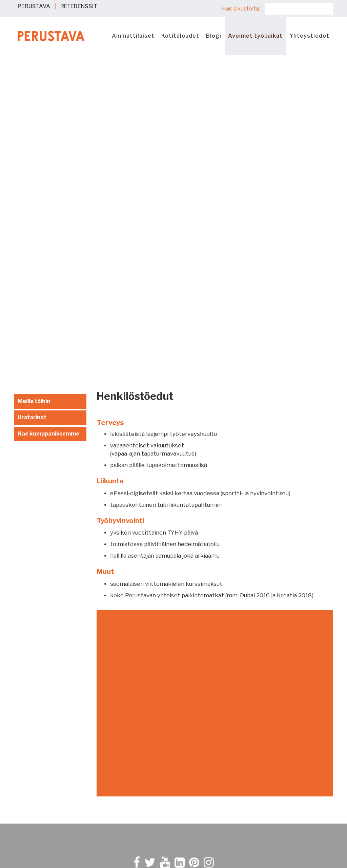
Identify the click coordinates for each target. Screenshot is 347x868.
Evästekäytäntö (202, 622)
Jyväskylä (194, 747)
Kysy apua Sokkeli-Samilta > (52, 657)
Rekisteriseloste (203, 630)
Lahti (188, 763)
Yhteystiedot (309, 36)
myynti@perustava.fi (42, 630)
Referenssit (33, 824)
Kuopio (190, 755)
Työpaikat (30, 832)
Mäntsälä (193, 771)
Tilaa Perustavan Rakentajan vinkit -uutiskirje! (238, 683)
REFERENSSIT (79, 6)
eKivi (23, 763)
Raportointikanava (206, 653)
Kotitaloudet (180, 36)
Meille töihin (34, 82)
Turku (189, 812)
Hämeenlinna (198, 739)
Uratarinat (32, 99)
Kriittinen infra (36, 796)
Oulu (187, 780)
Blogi (214, 36)
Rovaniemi (195, 788)
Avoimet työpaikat (255, 36)
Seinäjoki (193, 796)
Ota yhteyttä (32, 642)
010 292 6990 (33, 622)
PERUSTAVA (34, 6)
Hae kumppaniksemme (48, 115)
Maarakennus (34, 780)
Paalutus (28, 771)
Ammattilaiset (133, 36)
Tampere (193, 804)
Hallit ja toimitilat (39, 788)
